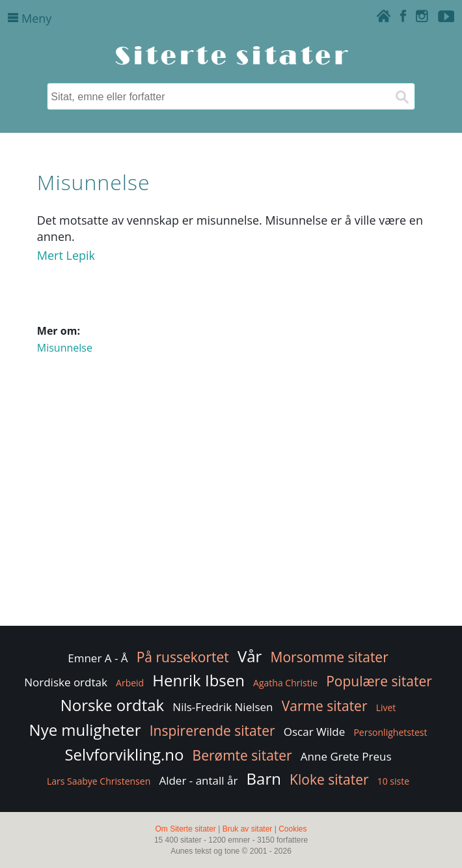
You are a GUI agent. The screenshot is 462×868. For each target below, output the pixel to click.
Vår (250, 656)
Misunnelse (65, 348)
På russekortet (183, 657)
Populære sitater (379, 681)
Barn (264, 778)
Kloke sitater (329, 779)
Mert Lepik (66, 255)
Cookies (292, 829)
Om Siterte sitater (185, 829)
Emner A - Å (98, 658)
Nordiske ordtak (66, 682)
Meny (30, 18)
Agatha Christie (285, 683)
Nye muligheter (85, 730)
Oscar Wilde (315, 732)
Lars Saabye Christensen (99, 781)
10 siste (393, 781)
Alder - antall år (198, 780)
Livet (386, 707)
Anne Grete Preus (346, 756)
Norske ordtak (113, 705)
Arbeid (130, 683)
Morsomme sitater (330, 657)
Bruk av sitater (248, 829)
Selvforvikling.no (124, 754)
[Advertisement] (231, 519)
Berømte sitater (242, 755)
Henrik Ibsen (198, 680)
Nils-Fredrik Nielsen (223, 707)
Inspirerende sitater (212, 731)
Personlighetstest (390, 732)
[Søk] (401, 96)
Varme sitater (325, 706)
